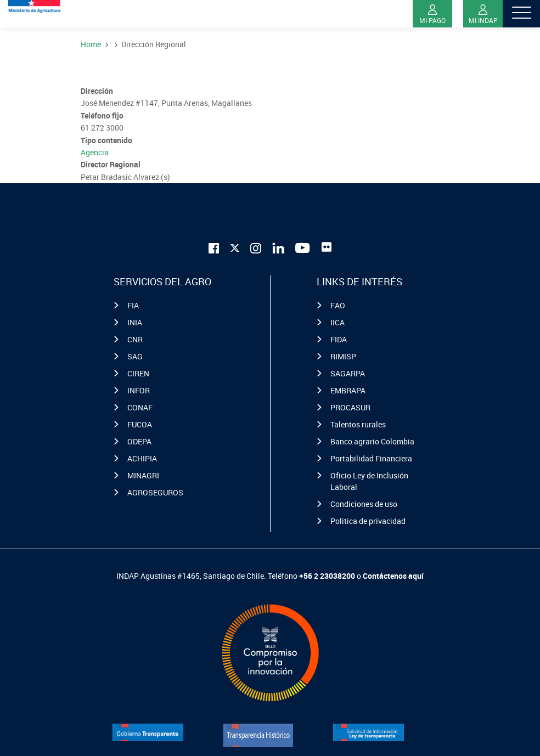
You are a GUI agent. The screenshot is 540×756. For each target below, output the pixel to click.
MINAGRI (143, 475)
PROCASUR (350, 407)
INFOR (139, 390)
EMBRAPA (348, 390)
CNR (135, 339)
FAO (338, 305)
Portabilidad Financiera (371, 458)
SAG (135, 356)
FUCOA (140, 424)
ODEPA (139, 441)
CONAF (140, 407)
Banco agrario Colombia (372, 441)
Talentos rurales (358, 424)
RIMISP (343, 356)
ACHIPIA (142, 458)
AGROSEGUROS (155, 492)
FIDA (339, 339)
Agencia (95, 152)
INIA (135, 322)
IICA (337, 322)
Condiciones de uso (364, 504)
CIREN (138, 373)
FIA (133, 305)
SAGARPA (348, 373)
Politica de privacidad (368, 521)
